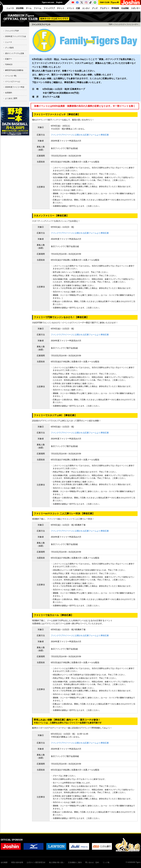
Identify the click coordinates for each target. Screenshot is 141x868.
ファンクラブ (119, 24)
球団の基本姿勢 (17, 862)
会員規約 (9, 93)
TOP (110, 24)
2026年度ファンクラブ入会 (16, 36)
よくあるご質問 (11, 98)
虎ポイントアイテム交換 (15, 53)
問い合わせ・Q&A (92, 862)
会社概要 (4, 862)
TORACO (9, 65)
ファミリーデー (132, 24)
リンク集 (106, 862)
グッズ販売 (9, 48)
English (59, 2)
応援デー (9, 59)
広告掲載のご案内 (75, 862)
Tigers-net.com (48, 2)
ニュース (9, 42)
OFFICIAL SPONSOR (12, 840)
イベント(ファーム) (13, 82)
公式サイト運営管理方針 (36, 862)
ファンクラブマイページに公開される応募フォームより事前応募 (80, 135)
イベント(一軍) (11, 76)
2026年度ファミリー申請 (15, 87)
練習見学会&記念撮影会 (14, 70)
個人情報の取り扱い (57, 862)
